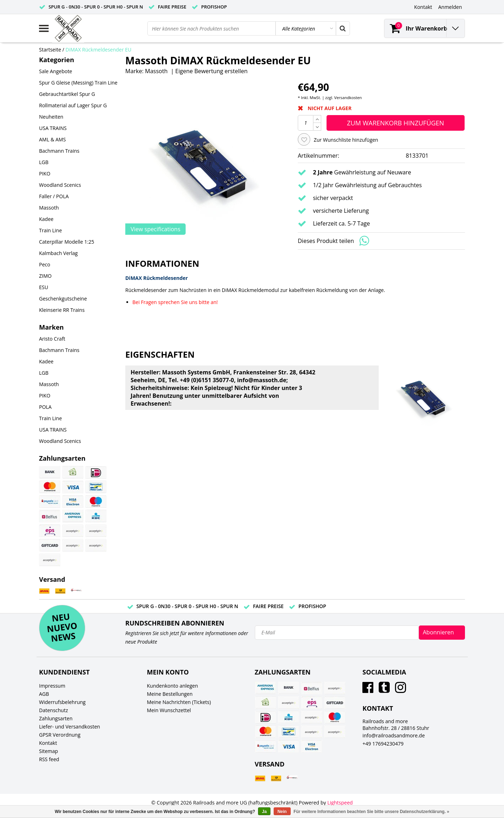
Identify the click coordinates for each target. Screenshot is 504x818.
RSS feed (49, 759)
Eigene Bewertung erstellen (212, 71)
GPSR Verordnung (60, 735)
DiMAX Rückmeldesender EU (99, 50)
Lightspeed (340, 803)
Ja (264, 812)
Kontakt (48, 743)
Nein (282, 812)
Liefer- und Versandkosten (70, 727)
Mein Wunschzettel (169, 710)
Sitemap (48, 751)
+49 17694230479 (383, 744)
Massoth (157, 71)
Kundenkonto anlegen (172, 686)
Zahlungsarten (56, 718)
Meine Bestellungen (170, 694)
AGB (44, 694)
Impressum (52, 686)
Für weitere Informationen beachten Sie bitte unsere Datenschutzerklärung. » (371, 812)
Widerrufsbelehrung (62, 702)
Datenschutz (53, 710)
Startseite (50, 50)
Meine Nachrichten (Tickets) (179, 702)
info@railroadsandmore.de (394, 735)
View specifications (155, 229)
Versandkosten (348, 97)
